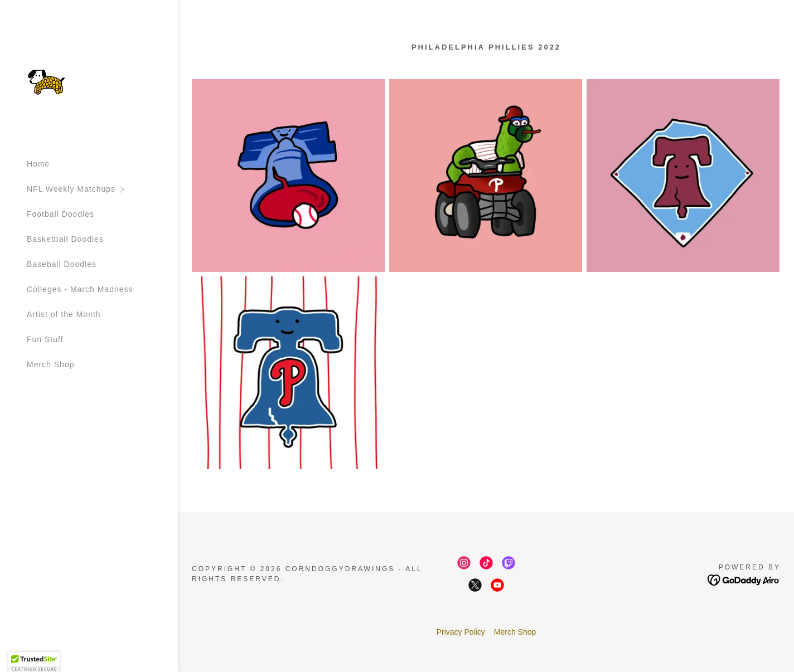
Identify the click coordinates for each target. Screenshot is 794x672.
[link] (47, 81)
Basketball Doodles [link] (65, 239)
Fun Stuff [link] (45, 339)
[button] (103, 189)
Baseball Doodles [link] (62, 264)
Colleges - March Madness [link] (80, 289)
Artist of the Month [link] (64, 314)
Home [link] (38, 164)
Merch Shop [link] (50, 364)
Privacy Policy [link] (461, 632)
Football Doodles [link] (60, 214)
